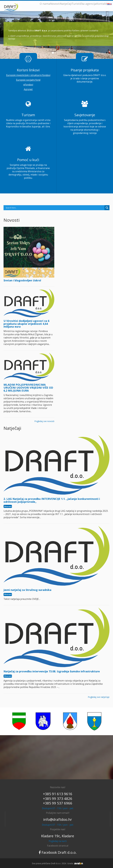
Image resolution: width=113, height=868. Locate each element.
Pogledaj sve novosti (44, 421)
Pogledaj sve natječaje (99, 697)
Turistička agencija (84, 4)
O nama (45, 4)
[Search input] (55, 208)
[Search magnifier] (107, 208)
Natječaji (66, 4)
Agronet (28, 89)
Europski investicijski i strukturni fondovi (28, 75)
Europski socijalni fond (28, 80)
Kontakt (102, 4)
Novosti (55, 4)
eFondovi (28, 85)
